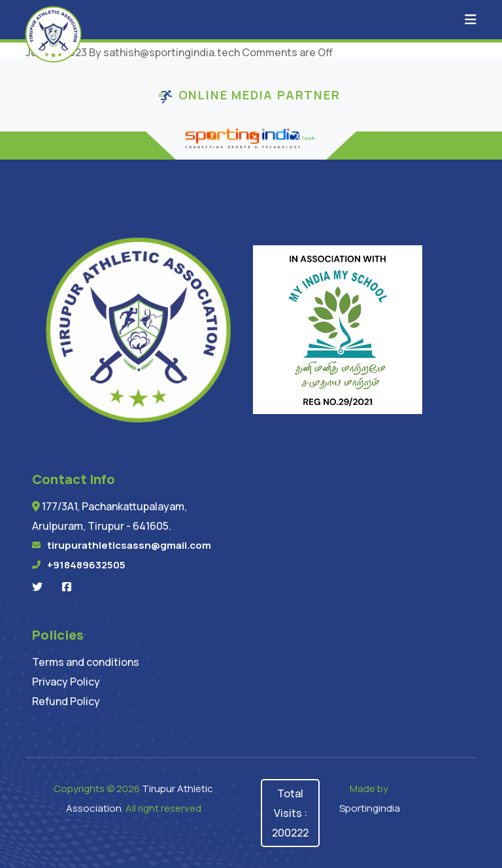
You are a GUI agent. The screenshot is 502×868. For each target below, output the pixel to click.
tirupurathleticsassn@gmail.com (129, 545)
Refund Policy (66, 701)
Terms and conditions (86, 662)
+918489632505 (86, 565)
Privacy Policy (66, 682)
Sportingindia (370, 808)
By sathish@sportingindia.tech (164, 52)
